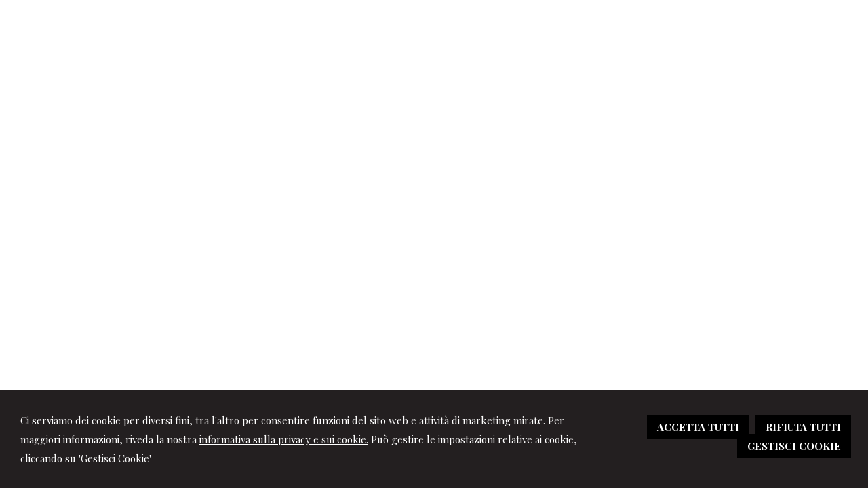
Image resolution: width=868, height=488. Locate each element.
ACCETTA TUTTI (698, 427)
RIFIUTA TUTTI (803, 427)
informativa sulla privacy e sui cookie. (284, 439)
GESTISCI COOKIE (794, 446)
